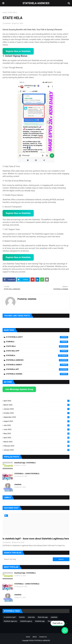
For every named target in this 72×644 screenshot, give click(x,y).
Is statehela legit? (37, 337)
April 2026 (37, 401)
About (35, 637)
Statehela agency (37, 365)
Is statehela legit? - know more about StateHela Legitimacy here (36, 539)
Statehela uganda (37, 374)
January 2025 (37, 450)
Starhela (37, 342)
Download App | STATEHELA (25, 463)
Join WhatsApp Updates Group (19, 389)
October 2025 (37, 413)
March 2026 (37, 405)
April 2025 (37, 438)
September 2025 (37, 417)
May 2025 (37, 433)
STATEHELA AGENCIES (36, 3)
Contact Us (43, 637)
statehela (8, 23)
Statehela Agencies (37, 360)
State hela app (37, 351)
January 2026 (37, 409)
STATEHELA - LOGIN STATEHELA (27, 474)
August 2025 (37, 421)
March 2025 (37, 442)
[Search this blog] (28, 559)
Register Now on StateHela (18, 51)
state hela (37, 346)
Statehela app (37, 369)
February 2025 (37, 446)
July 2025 (37, 425)
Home (5, 13)
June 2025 (37, 429)
